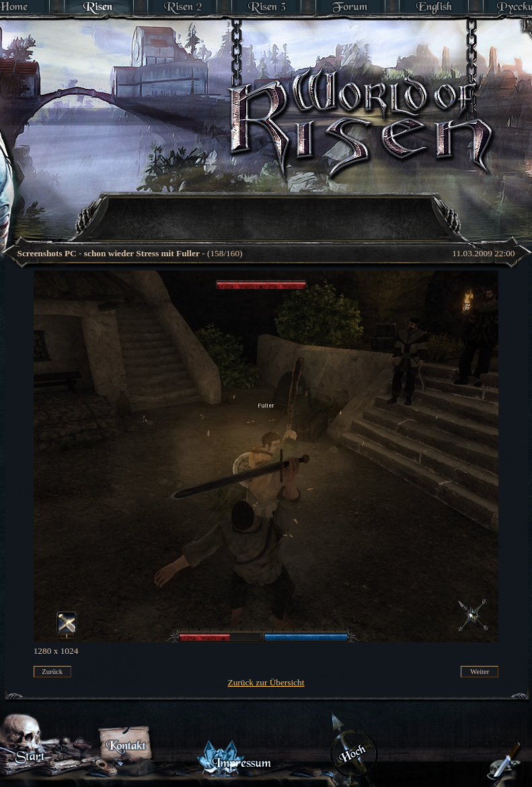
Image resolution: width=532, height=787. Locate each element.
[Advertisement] (207, 198)
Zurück (52, 672)
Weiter (480, 672)
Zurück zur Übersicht (266, 682)
